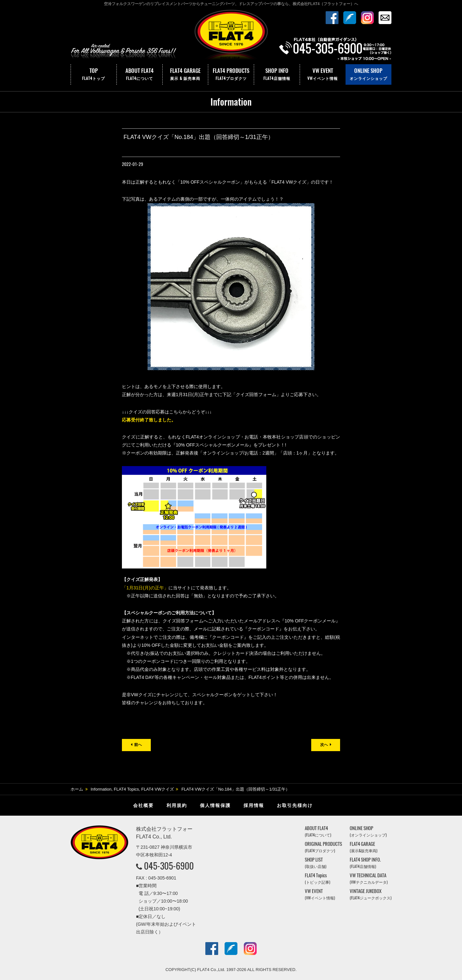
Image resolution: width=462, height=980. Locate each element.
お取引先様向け (295, 805)
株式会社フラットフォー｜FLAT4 (231, 36)
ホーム (77, 789)
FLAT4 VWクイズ (158, 789)
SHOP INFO (277, 74)
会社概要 (143, 805)
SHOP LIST (316, 863)
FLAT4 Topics (126, 789)
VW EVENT (323, 74)
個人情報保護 (215, 805)
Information (101, 789)
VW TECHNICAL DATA (369, 878)
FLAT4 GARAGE (185, 74)
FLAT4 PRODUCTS (231, 74)
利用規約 (177, 805)
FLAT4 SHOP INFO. (365, 863)
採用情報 (254, 805)
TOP (94, 74)
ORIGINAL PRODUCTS (323, 847)
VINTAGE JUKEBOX (371, 894)
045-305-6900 (169, 866)
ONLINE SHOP (368, 74)
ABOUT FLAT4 (140, 74)
